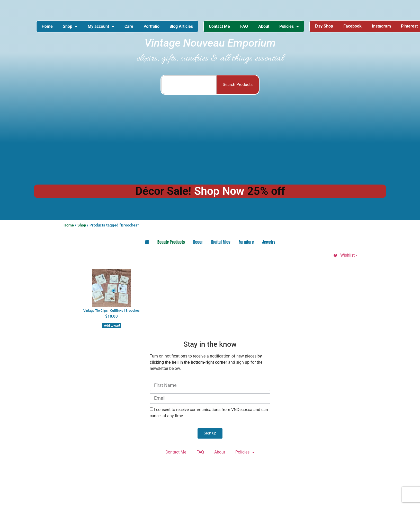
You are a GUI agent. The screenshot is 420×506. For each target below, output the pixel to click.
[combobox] (189, 85)
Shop (70, 27)
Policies (290, 27)
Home (47, 26)
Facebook (353, 26)
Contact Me (220, 26)
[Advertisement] (210, 139)
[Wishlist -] (345, 255)
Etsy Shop (325, 26)
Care (129, 26)
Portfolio (152, 26)
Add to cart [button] (112, 325)
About (264, 26)
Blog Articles (182, 26)
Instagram (382, 26)
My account (101, 27)
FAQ (245, 26)
